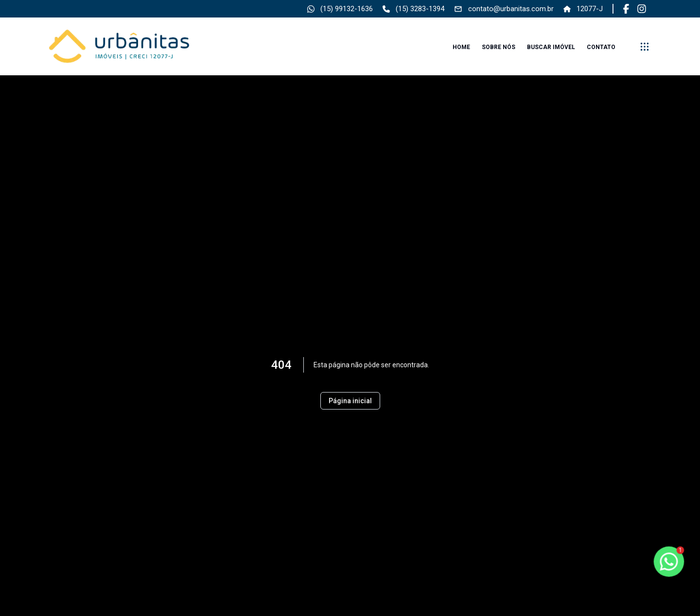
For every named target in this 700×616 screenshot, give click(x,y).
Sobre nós (499, 47)
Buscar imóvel (551, 47)
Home (461, 47)
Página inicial (350, 401)
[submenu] (645, 47)
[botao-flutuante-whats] (669, 562)
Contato (601, 47)
